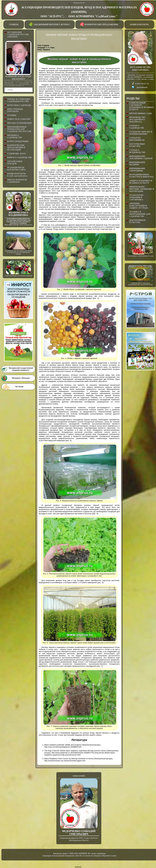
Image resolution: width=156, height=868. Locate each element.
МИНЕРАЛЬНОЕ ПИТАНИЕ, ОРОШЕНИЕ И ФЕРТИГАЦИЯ (142, 189)
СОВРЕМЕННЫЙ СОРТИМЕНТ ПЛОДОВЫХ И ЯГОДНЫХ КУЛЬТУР (141, 106)
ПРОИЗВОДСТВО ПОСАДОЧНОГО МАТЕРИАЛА (137, 120)
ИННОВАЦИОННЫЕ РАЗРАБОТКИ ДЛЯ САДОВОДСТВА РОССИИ (19, 129)
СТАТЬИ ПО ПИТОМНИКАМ (137, 139)
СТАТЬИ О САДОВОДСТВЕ (137, 127)
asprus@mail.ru (25, 225)
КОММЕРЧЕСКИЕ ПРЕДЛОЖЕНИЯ (99, 24)
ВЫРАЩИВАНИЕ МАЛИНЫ (137, 163)
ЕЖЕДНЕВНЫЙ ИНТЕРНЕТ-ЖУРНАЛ (49, 24)
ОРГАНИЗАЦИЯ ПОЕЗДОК (15, 163)
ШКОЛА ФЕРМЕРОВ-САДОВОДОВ (17, 181)
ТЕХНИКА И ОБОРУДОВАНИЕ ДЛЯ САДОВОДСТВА (140, 214)
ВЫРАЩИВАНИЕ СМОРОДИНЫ (137, 170)
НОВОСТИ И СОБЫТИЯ (19, 119)
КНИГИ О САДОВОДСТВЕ (20, 158)
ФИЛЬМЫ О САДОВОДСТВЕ (15, 136)
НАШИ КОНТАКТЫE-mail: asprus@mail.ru (17, 175)
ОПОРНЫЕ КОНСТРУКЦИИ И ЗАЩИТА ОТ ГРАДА (139, 206)
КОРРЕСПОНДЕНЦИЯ (18, 141)
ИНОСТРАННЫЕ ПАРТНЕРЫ (15, 110)
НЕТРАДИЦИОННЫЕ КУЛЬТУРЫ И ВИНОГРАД (141, 176)
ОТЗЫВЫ (12, 115)
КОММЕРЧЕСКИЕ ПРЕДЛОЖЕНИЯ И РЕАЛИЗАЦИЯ (16, 148)
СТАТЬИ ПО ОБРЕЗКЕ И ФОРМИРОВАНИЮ (141, 133)
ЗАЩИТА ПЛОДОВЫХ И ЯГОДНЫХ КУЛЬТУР (141, 182)
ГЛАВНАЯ (14, 25)
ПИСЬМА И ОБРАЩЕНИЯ (19, 123)
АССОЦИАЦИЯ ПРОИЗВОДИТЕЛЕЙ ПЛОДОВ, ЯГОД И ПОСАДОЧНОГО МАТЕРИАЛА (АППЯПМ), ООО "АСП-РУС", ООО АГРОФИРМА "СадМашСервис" (79, 12)
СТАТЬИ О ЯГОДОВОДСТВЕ (137, 151)
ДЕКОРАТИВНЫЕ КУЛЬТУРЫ (137, 221)
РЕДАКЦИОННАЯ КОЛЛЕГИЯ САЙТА (16, 169)
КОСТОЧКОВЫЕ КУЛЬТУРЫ (137, 145)
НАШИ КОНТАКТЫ (139, 25)
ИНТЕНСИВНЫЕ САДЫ (140, 113)
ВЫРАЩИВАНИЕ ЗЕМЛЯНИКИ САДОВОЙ (141, 157)
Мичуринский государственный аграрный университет (21, 369)
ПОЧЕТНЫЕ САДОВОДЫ (19, 105)
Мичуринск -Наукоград (21, 378)
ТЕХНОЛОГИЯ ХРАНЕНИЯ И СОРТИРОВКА (136, 197)
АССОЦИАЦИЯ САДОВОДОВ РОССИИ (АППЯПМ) (18, 35)
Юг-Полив (19, 387)
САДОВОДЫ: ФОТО (17, 154)
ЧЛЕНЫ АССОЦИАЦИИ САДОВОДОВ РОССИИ (19, 100)
